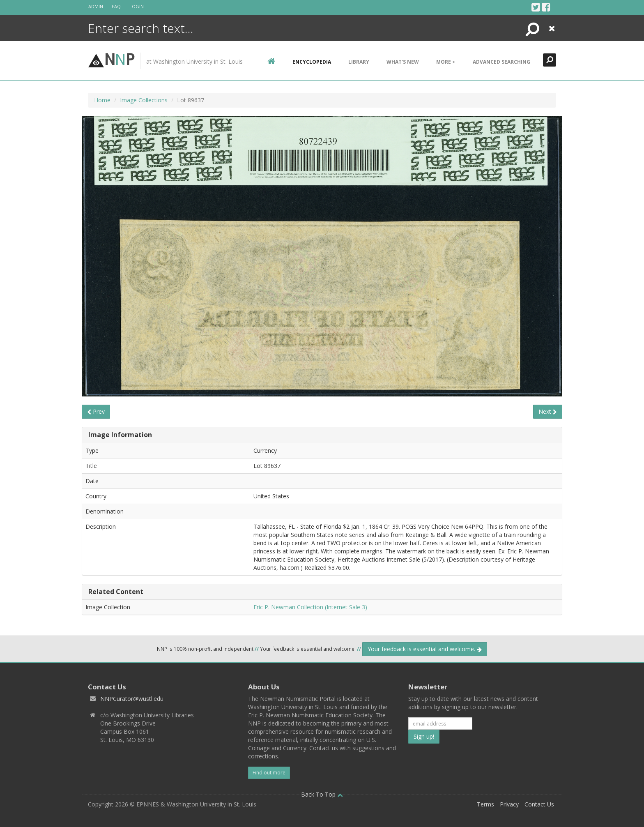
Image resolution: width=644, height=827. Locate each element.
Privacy (509, 804)
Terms (485, 804)
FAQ (116, 6)
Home (102, 100)
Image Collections (144, 100)
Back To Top (322, 794)
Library (359, 62)
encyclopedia (312, 62)
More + (446, 62)
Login (137, 6)
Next (548, 411)
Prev (96, 411)
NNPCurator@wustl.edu (132, 699)
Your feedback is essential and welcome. (425, 649)
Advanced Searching (501, 62)
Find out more (269, 773)
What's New (403, 62)
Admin (96, 6)
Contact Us (539, 804)
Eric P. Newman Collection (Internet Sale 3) (310, 607)
